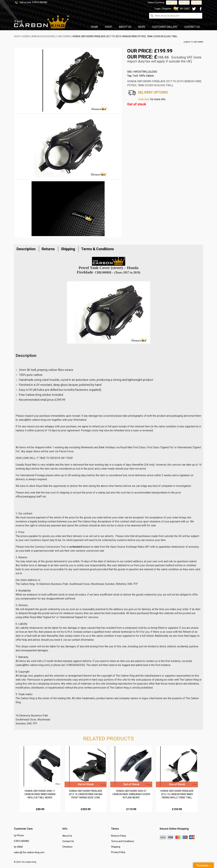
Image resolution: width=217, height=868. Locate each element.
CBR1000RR (64, 36)
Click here (144, 99)
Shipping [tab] (68, 249)
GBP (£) (172, 3)
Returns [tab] (48, 249)
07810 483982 (40, 2)
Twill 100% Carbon (143, 76)
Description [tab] (26, 249)
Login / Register (163, 9)
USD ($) (184, 3)
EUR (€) (196, 3)
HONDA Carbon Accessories (39, 36)
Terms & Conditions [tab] (98, 249)
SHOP (17, 36)
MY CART (182, 9)
